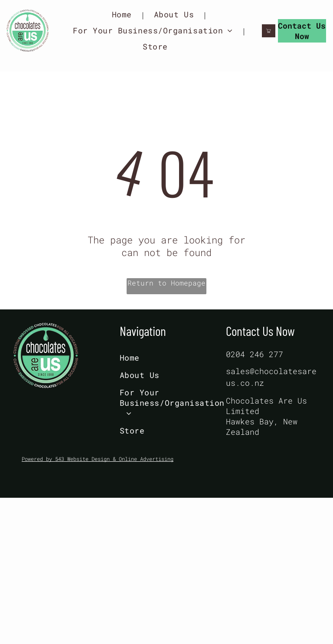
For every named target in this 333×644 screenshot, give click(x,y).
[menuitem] (124, 15)
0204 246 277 (255, 354)
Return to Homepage (166, 283)
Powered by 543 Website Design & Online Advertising (98, 459)
